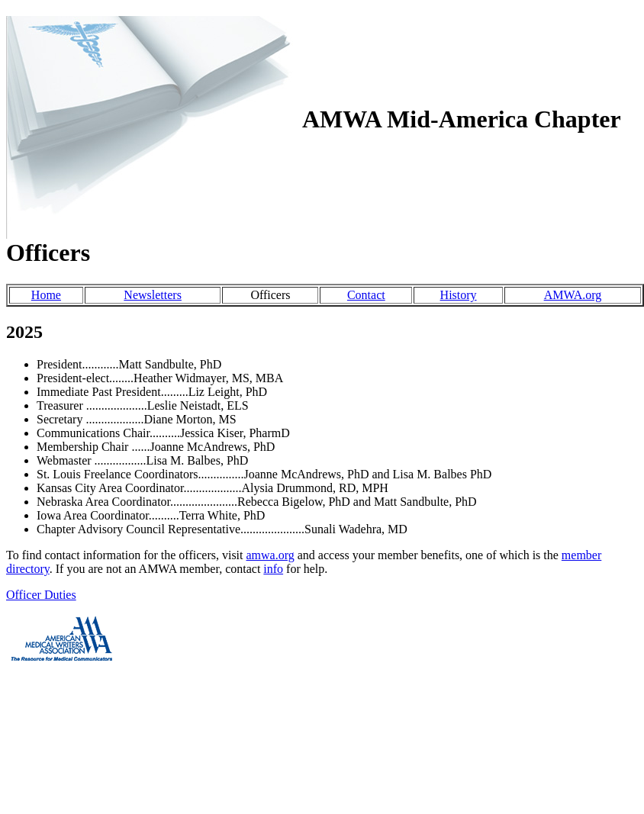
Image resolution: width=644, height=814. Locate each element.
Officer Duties (41, 595)
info (273, 569)
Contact (366, 295)
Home (46, 295)
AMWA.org (573, 295)
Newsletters (153, 295)
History (459, 295)
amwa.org (270, 555)
